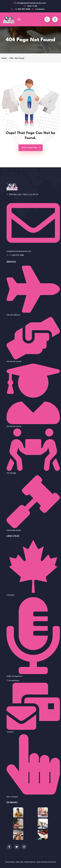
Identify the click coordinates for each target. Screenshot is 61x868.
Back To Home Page (29, 148)
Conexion (40, 9)
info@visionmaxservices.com (32, 3)
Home (5, 58)
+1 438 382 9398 (22, 9)
